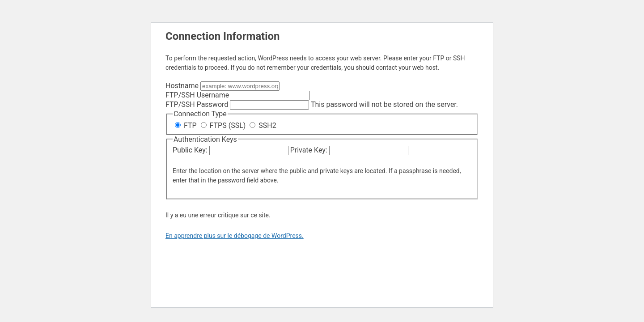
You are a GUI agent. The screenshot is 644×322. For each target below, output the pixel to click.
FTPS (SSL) (224, 125)
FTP (187, 125)
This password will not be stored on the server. (312, 104)
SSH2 (263, 125)
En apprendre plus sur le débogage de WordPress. (235, 236)
